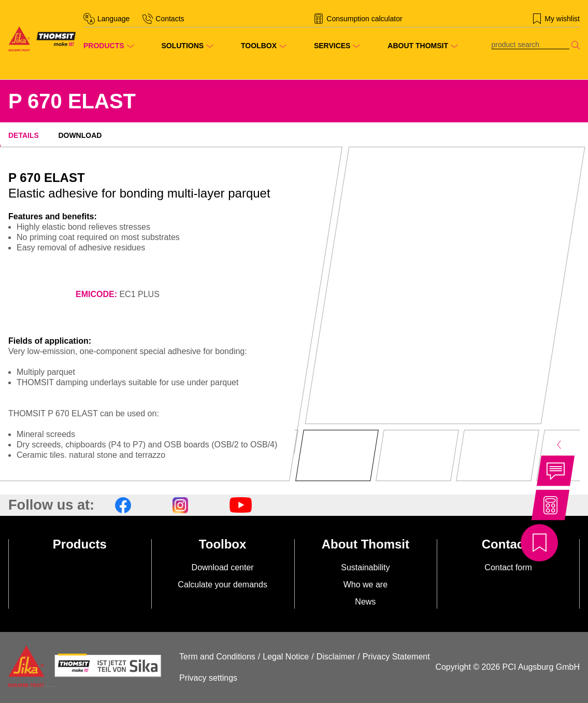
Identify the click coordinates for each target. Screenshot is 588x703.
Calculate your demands (223, 585)
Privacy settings (208, 678)
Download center (223, 567)
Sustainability (365, 567)
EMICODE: (96, 294)
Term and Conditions (217, 657)
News (365, 602)
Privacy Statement (396, 657)
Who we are (365, 585)
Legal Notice (286, 657)
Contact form (508, 567)
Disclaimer (336, 657)
